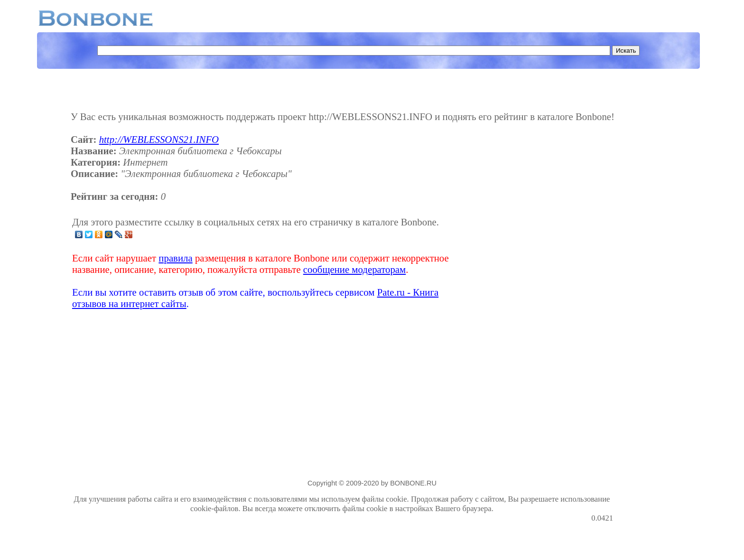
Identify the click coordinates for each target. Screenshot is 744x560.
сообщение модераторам (354, 269)
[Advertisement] (538, 263)
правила (175, 258)
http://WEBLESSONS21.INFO (159, 139)
